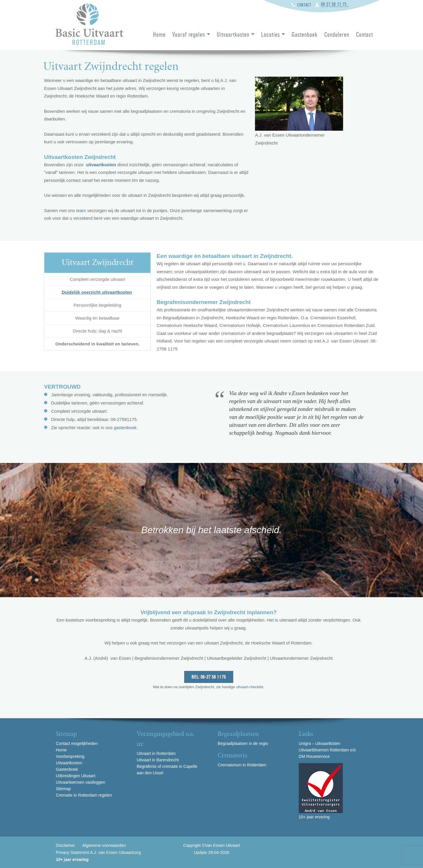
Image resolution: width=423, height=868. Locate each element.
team (81, 210)
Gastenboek (305, 35)
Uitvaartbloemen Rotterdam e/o (327, 750)
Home (159, 35)
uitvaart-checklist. (250, 687)
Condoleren (337, 35)
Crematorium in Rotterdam (242, 765)
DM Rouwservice (314, 756)
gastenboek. (126, 428)
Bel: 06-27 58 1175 (209, 677)
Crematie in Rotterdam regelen (84, 795)
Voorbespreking (70, 756)
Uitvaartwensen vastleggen (80, 782)
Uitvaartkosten (233, 35)
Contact (304, 5)
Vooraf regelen (189, 35)
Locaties (271, 35)
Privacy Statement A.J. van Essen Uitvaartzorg (98, 852)
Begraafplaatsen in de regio (243, 743)
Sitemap (63, 789)
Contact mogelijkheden (77, 743)
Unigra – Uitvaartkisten (320, 743)
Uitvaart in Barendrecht (158, 760)
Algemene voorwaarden (104, 845)
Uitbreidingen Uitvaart (76, 776)
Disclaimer (65, 845)
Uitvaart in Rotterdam (156, 753)
